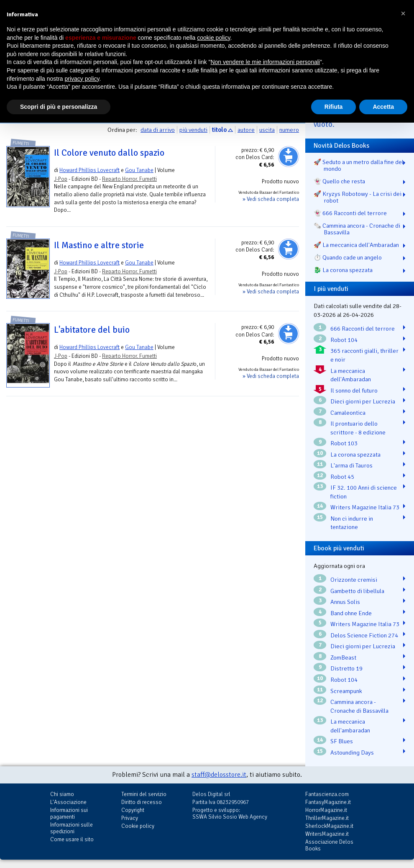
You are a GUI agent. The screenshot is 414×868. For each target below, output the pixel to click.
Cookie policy (138, 826)
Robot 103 (344, 443)
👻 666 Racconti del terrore (350, 213)
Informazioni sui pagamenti (69, 813)
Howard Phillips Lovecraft (89, 170)
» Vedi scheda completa (271, 199)
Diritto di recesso (142, 802)
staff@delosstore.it (219, 775)
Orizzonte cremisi (354, 580)
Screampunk (346, 691)
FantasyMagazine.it (328, 802)
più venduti (193, 130)
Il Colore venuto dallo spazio (109, 153)
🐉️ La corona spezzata (343, 270)
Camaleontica (348, 413)
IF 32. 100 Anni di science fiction (364, 492)
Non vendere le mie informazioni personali (265, 62)
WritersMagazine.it (327, 834)
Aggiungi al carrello (289, 157)
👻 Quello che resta (339, 181)
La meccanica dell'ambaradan (350, 726)
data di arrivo (158, 130)
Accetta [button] (383, 107)
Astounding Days (352, 752)
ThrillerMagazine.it (327, 818)
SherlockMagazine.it (329, 826)
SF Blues (342, 741)
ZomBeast (343, 657)
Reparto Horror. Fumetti (129, 179)
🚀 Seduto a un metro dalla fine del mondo (359, 165)
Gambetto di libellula (357, 591)
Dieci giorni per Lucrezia (363, 401)
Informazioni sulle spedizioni (72, 828)
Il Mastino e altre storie (99, 245)
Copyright (133, 810)
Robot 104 (344, 340)
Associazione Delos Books (329, 845)
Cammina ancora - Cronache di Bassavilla (359, 706)
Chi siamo (62, 794)
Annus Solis (345, 602)
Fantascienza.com (327, 794)
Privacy (130, 818)
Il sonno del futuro (354, 390)
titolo (219, 130)
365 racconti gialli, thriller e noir (364, 355)
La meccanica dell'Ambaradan (351, 375)
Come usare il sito (72, 839)
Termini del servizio (144, 794)
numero (289, 130)
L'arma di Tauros (351, 465)
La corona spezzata (355, 455)
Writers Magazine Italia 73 (365, 507)
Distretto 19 (346, 668)
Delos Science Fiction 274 (364, 635)
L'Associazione (68, 802)
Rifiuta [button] (334, 107)
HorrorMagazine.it (326, 810)
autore (246, 130)
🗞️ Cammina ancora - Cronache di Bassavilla (357, 229)
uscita (267, 130)
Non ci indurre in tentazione (352, 523)
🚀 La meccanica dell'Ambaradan (356, 245)
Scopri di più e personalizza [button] (59, 107)
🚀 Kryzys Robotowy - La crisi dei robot (358, 197)
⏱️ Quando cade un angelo (348, 257)
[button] (403, 13)
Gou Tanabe (139, 170)
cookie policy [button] (213, 38)
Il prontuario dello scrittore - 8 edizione (358, 428)
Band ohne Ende (351, 613)
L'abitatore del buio (92, 330)
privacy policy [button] (82, 79)
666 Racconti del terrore (363, 329)
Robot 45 (342, 477)
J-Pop (61, 179)
